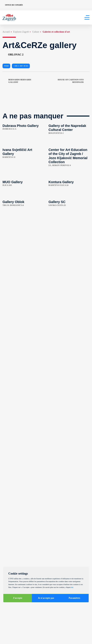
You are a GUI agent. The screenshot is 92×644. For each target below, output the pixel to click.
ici (72, 587)
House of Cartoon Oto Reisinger (74, 81)
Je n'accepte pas (46, 598)
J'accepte (18, 598)
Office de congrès (14, 5)
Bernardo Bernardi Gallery (17, 81)
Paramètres (74, 598)
